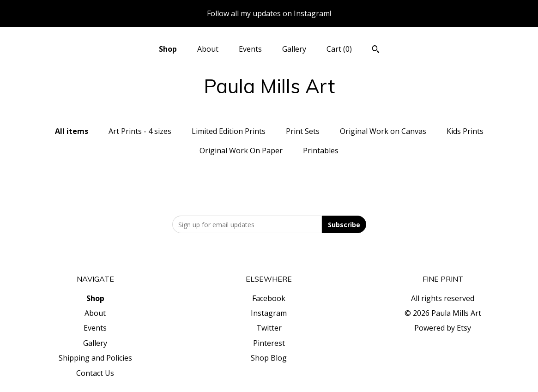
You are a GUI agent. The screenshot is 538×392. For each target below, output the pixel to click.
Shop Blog (269, 358)
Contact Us (95, 373)
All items (72, 131)
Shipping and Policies (95, 358)
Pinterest (269, 343)
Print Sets (303, 131)
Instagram (269, 313)
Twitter (269, 328)
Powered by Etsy (443, 328)
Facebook (269, 298)
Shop (168, 49)
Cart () (339, 49)
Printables (321, 151)
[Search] (376, 50)
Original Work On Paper (241, 151)
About (208, 49)
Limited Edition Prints (229, 131)
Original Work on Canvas (383, 131)
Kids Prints (465, 131)
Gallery (294, 49)
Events (250, 49)
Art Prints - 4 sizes (140, 131)
